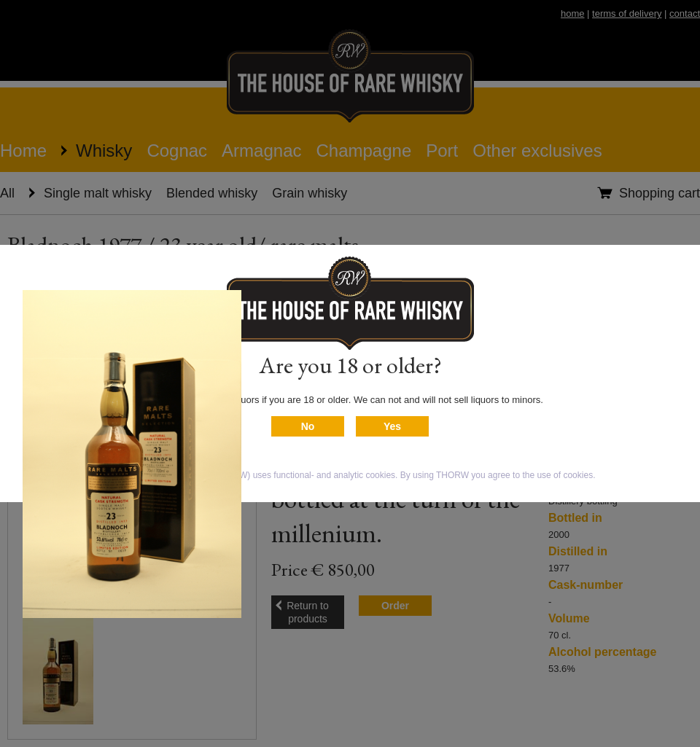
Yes (392, 426)
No (308, 426)
